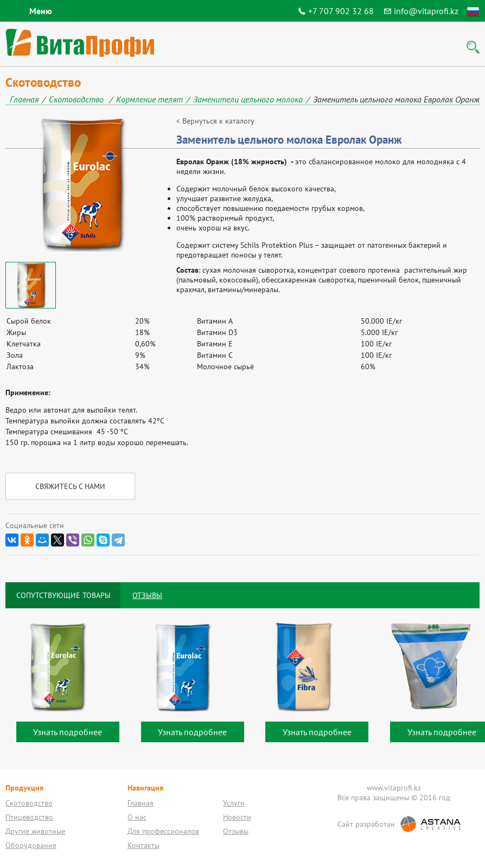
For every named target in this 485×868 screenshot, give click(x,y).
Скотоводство (77, 99)
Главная (24, 99)
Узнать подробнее (68, 732)
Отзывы (236, 831)
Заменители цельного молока (248, 99)
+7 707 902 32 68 (341, 11)
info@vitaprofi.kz (426, 11)
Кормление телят (149, 99)
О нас (137, 817)
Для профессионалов (163, 831)
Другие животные (35, 831)
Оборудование (31, 845)
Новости (237, 817)
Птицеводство (29, 817)
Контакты (143, 845)
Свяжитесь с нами (70, 486)
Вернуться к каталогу (218, 121)
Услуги (234, 803)
